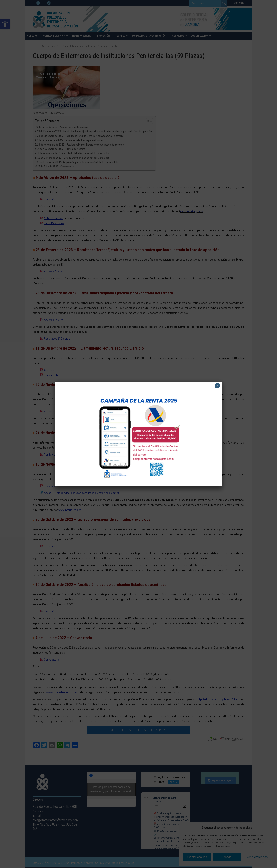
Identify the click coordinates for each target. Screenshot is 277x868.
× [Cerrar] (217, 386)
